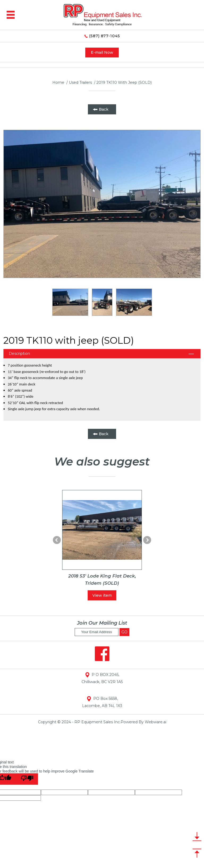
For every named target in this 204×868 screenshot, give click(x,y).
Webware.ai (156, 722)
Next (147, 540)
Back (104, 109)
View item (102, 595)
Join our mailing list (102, 623)
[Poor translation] (27, 779)
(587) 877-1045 (102, 36)
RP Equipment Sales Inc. (97, 722)
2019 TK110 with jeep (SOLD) (124, 82)
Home (58, 82)
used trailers (80, 82)
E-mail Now (102, 52)
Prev (57, 540)
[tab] (102, 354)
